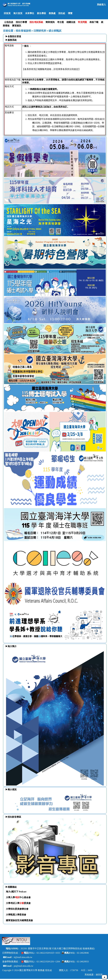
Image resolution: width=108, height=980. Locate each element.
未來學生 (30, 13)
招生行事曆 (21, 22)
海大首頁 (18, 13)
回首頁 (7, 13)
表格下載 (94, 22)
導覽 (70, 13)
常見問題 (82, 22)
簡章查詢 (50, 22)
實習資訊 (17, 26)
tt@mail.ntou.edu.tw (23, 957)
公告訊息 (9, 22)
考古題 (60, 22)
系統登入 (101, 5)
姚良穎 (99, 975)
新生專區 (41, 13)
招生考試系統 (36, 22)
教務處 (52, 13)
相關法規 (71, 22)
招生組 (62, 13)
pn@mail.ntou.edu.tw (24, 966)
